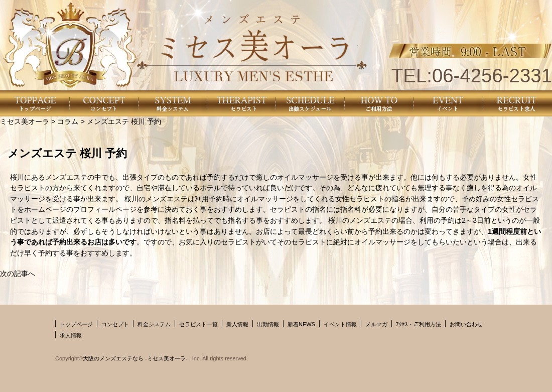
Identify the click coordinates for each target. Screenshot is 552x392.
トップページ (76, 324)
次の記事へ (18, 274)
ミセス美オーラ (25, 121)
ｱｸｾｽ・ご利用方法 (419, 324)
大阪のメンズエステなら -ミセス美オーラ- (136, 358)
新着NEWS (301, 324)
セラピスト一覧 (198, 324)
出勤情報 (268, 324)
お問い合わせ (466, 324)
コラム (68, 121)
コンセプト (115, 324)
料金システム (154, 324)
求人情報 (71, 335)
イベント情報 (340, 324)
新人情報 (237, 324)
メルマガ (376, 324)
